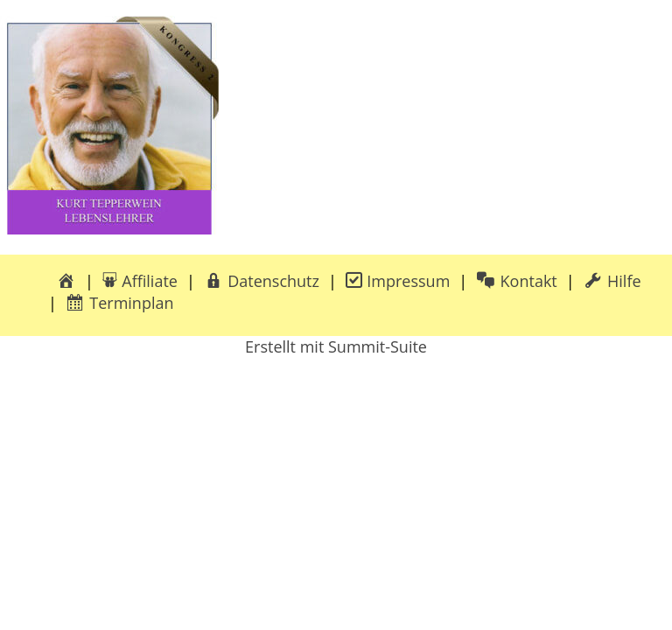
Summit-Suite (378, 346)
